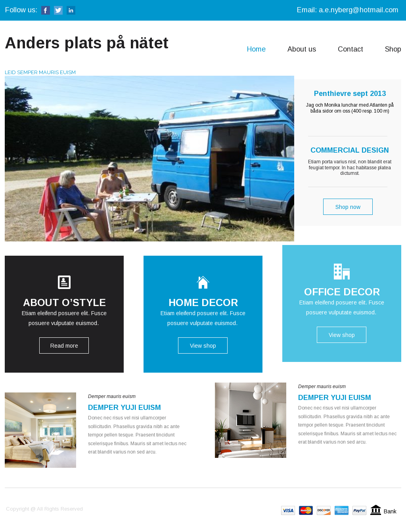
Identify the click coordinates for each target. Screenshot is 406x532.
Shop (393, 49)
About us (302, 49)
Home (256, 49)
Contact (350, 49)
